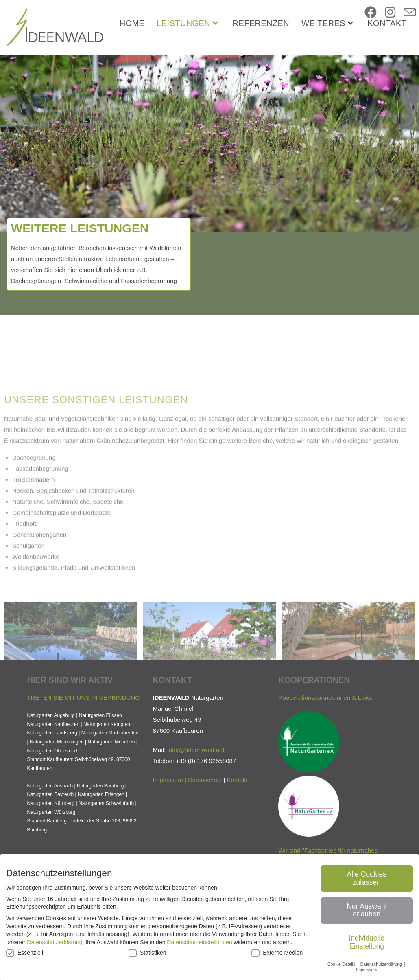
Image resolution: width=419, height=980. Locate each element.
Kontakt (237, 835)
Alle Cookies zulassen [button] (367, 878)
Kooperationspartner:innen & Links (325, 753)
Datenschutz (205, 835)
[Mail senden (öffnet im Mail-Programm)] (410, 13)
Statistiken (147, 953)
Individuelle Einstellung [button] (367, 942)
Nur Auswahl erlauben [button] (367, 910)
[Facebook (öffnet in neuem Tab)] (371, 12)
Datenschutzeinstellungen (199, 942)
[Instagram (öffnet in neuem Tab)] (390, 12)
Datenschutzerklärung (55, 942)
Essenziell (25, 953)
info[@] (177, 805)
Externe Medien (277, 953)
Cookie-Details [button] (342, 964)
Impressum (168, 835)
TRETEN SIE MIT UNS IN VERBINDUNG (84, 753)
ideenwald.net (206, 805)
